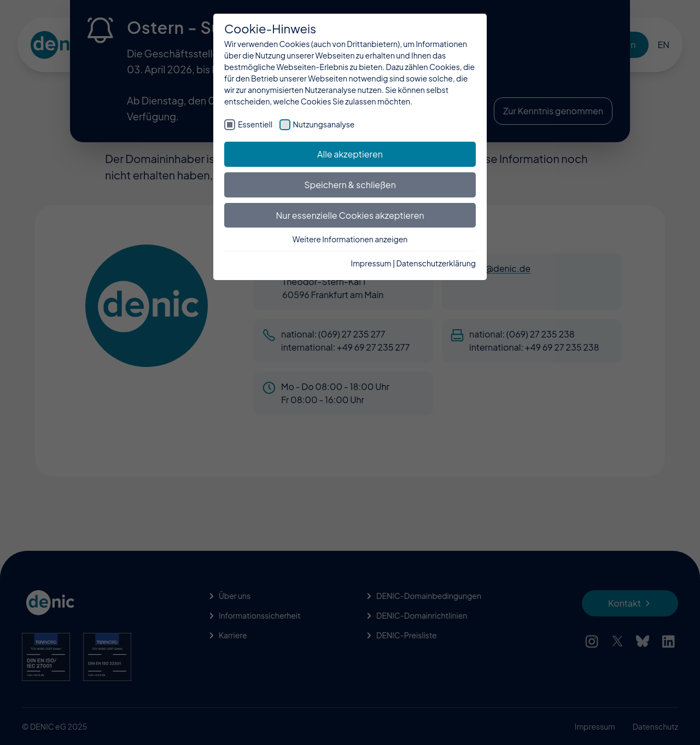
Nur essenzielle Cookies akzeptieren (350, 215)
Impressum (371, 263)
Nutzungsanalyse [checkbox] (324, 124)
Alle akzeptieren (350, 154)
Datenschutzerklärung (436, 263)
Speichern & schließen (350, 185)
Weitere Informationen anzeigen (350, 239)
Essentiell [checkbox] (255, 124)
